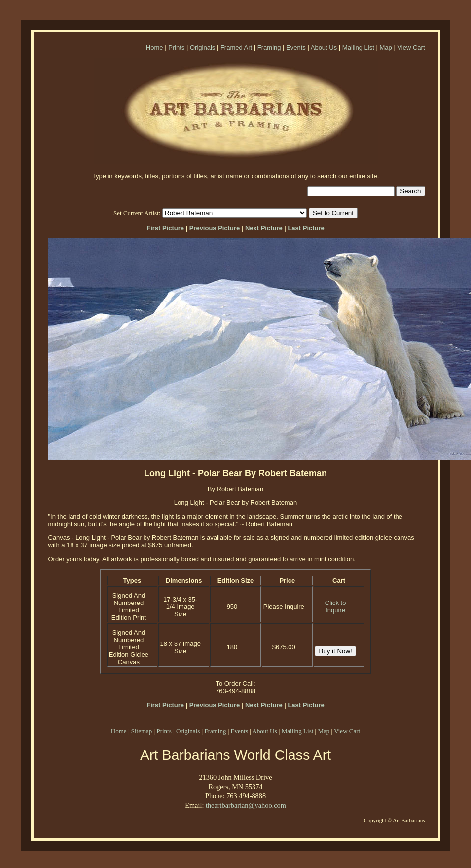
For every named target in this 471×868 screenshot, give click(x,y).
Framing (269, 48)
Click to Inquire (336, 606)
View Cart (411, 48)
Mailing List (358, 48)
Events (296, 48)
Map (385, 48)
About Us (324, 48)
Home (155, 48)
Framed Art (236, 48)
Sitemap (142, 731)
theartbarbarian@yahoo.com (246, 805)
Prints (176, 48)
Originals (202, 48)
